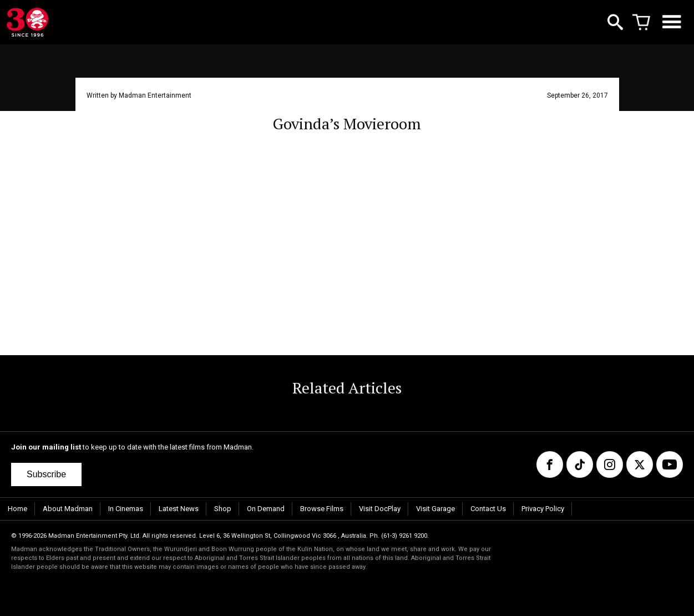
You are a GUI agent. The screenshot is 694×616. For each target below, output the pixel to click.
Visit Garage (435, 509)
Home (17, 509)
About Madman (68, 509)
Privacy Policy (543, 509)
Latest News (179, 509)
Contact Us (488, 509)
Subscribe (46, 474)
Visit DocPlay (380, 509)
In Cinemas (126, 509)
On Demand (266, 509)
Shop (223, 509)
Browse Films (322, 509)
